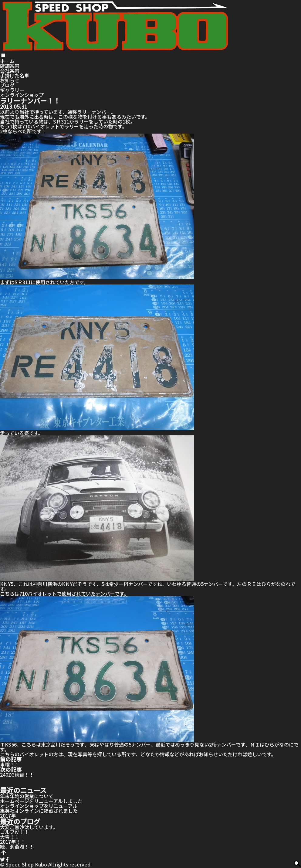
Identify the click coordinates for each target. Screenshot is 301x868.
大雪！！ (10, 837)
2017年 (8, 815)
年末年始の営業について (27, 796)
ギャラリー (12, 90)
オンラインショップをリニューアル (39, 806)
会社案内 (10, 70)
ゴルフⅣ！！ (15, 832)
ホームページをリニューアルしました (41, 801)
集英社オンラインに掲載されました (39, 811)
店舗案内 (10, 66)
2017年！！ (13, 842)
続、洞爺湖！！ (17, 846)
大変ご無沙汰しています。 (29, 827)
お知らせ (10, 80)
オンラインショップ (22, 95)
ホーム (7, 61)
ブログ (7, 85)
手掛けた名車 (15, 75)
